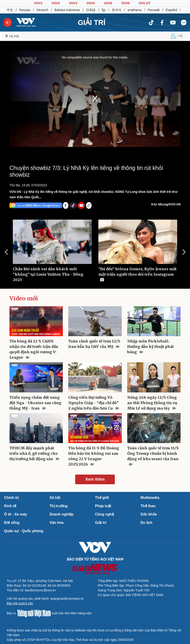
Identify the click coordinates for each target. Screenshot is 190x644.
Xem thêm (95, 479)
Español (171, 10)
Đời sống (12, 523)
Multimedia (150, 498)
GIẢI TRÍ (92, 23)
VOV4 (91, 3)
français (25, 10)
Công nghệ (104, 514)
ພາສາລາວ (135, 10)
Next (184, 252)
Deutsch (42, 10)
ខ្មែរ (104, 10)
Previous (6, 252)
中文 (10, 10)
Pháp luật (103, 506)
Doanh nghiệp (62, 514)
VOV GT (145, 3)
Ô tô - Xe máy (16, 514)
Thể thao (148, 506)
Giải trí (101, 523)
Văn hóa (57, 523)
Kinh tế (10, 506)
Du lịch (146, 523)
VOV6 (125, 3)
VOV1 (38, 3)
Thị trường (59, 506)
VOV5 (108, 3)
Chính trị (11, 498)
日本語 (91, 10)
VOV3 (73, 3)
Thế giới (102, 498)
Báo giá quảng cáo (20, 603)
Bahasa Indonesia (67, 10)
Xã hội (55, 498)
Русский (154, 10)
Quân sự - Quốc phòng (24, 531)
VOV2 (56, 3)
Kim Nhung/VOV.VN (166, 204)
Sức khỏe (149, 514)
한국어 (117, 10)
